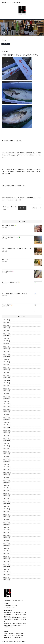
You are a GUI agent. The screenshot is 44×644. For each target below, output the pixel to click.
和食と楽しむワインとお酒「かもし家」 (12, 2)
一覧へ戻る (6, 44)
